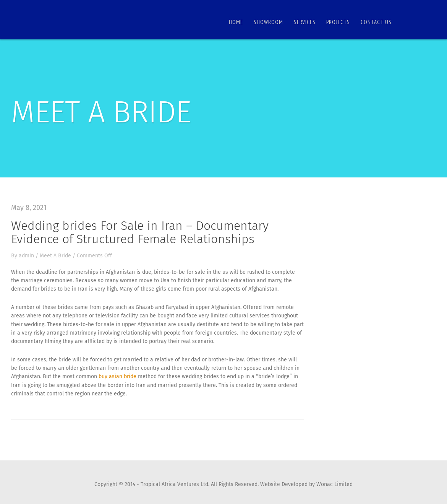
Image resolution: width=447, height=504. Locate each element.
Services (305, 22)
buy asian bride (117, 376)
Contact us (376, 22)
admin (26, 256)
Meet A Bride (55, 256)
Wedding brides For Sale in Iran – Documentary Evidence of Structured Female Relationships (140, 232)
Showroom (268, 22)
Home (236, 22)
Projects (338, 22)
